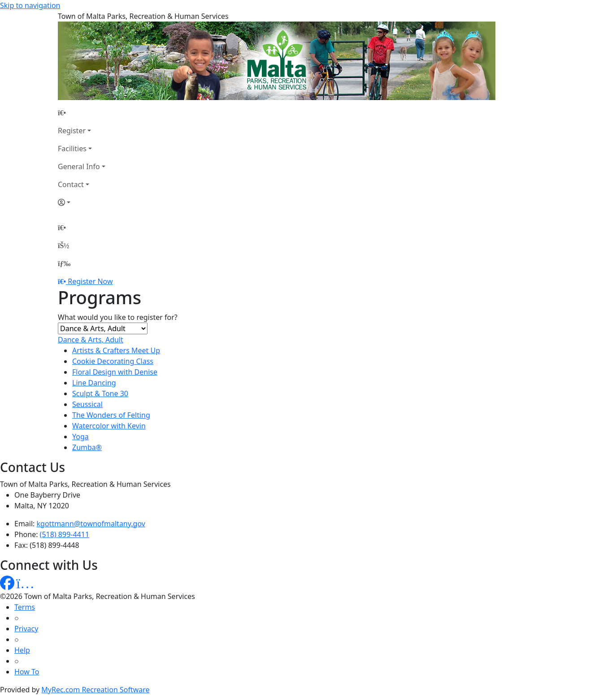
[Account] (82, 202)
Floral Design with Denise (115, 372)
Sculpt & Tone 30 (100, 393)
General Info (79, 166)
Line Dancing (94, 383)
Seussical (87, 404)
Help (22, 650)
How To (27, 672)
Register (72, 131)
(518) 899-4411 (65, 534)
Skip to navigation (30, 5)
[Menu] (64, 263)
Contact (71, 184)
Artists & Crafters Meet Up (116, 350)
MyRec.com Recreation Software (95, 690)
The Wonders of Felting (111, 415)
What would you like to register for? (118, 317)
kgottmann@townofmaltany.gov (91, 524)
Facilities (72, 149)
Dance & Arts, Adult (91, 340)
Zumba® (87, 447)
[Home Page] (82, 113)
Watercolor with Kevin (109, 426)
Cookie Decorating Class (113, 361)
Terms (25, 607)
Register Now (90, 281)
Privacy (26, 629)
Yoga (80, 437)
